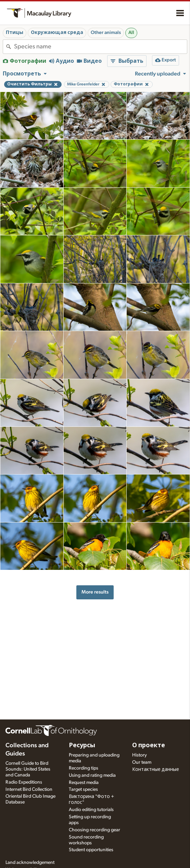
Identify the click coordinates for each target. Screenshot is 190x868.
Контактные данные (156, 770)
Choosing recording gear (94, 830)
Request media (84, 783)
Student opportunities (91, 850)
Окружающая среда (57, 33)
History (140, 755)
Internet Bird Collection (29, 789)
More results (95, 592)
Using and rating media (92, 775)
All (131, 33)
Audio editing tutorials (91, 810)
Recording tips (84, 768)
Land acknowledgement (30, 863)
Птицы (15, 33)
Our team (142, 762)
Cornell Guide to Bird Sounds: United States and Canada (28, 769)
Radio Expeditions (24, 782)
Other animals (106, 33)
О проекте (149, 746)
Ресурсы (82, 746)
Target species (83, 789)
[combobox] (100, 47)
